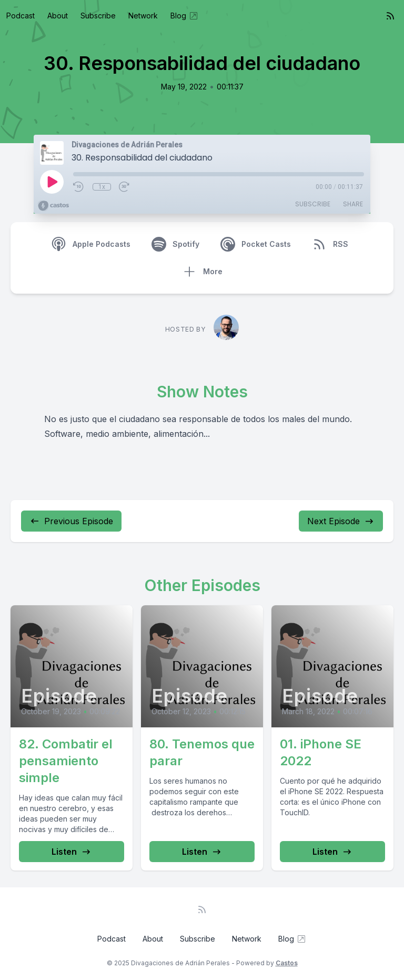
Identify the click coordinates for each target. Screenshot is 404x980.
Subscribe (98, 16)
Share (353, 204)
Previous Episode (71, 521)
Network (143, 16)
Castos (287, 963)
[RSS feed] (390, 16)
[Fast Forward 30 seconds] (125, 187)
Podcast (21, 16)
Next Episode (341, 521)
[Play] (52, 182)
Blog (185, 16)
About (58, 16)
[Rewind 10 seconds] (79, 187)
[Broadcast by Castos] (53, 206)
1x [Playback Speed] (102, 187)
